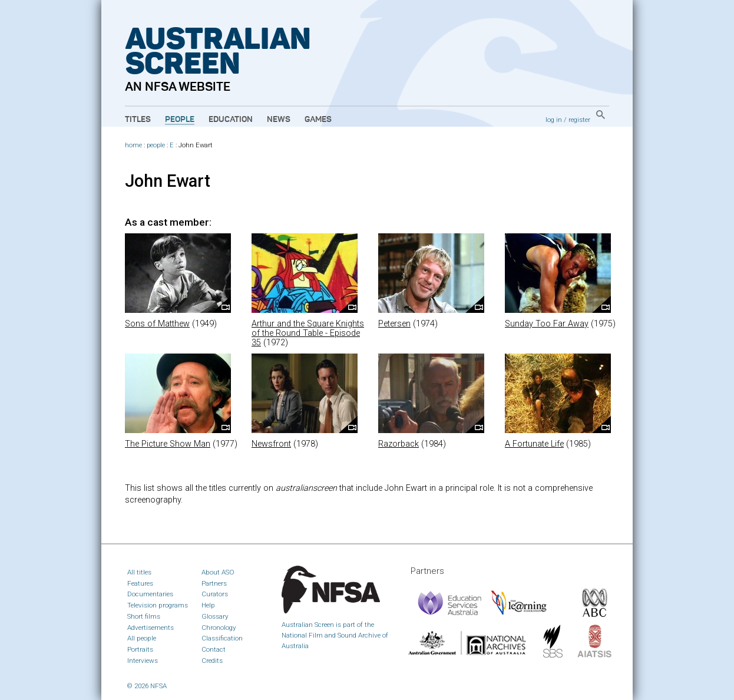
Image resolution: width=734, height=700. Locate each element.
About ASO (218, 572)
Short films (144, 616)
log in (554, 120)
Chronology (219, 628)
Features (140, 583)
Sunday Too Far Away (547, 324)
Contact (214, 649)
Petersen (394, 324)
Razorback (399, 444)
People (180, 120)
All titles (139, 572)
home (133, 145)
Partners (214, 583)
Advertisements (151, 628)
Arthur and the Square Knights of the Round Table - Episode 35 (308, 333)
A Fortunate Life (534, 444)
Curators (215, 594)
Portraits (140, 649)
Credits (212, 661)
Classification (222, 638)
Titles (138, 120)
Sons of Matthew (157, 324)
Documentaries (150, 594)
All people (142, 638)
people (156, 145)
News (279, 120)
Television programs (158, 605)
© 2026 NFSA (147, 686)
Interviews (143, 661)
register (579, 120)
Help (208, 605)
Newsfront (271, 444)
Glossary (215, 616)
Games (318, 120)
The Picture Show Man (168, 444)
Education (231, 120)
